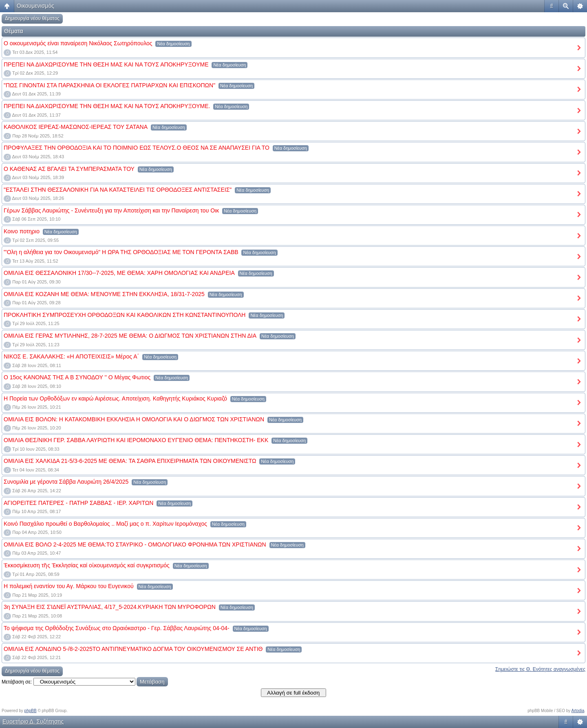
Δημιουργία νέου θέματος (32, 18)
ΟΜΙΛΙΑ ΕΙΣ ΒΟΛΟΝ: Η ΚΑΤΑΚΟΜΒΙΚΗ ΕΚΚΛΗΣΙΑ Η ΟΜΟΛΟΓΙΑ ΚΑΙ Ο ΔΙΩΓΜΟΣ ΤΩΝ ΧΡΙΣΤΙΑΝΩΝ (134, 419)
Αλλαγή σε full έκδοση (293, 693)
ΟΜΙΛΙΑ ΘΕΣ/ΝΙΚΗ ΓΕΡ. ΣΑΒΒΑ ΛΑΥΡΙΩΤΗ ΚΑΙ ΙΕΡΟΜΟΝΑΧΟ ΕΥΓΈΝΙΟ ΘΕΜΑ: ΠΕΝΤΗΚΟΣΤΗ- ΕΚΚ (136, 440)
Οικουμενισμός (35, 6)
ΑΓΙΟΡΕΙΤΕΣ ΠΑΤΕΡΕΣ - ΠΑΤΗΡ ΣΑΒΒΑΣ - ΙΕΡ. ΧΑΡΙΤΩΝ (78, 503)
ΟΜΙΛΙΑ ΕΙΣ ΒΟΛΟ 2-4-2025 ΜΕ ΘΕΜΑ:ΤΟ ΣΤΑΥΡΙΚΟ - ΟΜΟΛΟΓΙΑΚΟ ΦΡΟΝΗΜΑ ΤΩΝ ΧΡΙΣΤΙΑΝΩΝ (135, 544)
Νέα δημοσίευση (173, 44)
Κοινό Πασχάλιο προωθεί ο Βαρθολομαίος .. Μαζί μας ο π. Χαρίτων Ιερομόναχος (105, 524)
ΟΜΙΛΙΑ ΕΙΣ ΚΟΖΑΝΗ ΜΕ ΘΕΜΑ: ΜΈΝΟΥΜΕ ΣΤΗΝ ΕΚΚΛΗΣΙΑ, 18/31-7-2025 (104, 294)
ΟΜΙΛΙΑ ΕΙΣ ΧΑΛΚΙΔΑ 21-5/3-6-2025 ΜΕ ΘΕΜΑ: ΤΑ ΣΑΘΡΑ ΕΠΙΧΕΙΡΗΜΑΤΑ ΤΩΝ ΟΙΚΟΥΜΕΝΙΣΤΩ (130, 461)
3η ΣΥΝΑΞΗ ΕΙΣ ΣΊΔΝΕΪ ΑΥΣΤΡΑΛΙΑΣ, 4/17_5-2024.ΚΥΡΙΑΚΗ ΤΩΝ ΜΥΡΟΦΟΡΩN (110, 607)
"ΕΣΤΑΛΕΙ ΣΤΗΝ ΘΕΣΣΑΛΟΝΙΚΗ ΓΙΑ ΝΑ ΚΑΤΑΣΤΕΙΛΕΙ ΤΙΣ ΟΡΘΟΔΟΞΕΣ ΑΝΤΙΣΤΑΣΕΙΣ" (118, 190)
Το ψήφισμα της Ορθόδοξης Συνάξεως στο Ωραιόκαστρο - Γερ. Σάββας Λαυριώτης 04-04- (117, 628)
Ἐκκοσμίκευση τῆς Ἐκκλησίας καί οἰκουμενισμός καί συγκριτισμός (87, 565)
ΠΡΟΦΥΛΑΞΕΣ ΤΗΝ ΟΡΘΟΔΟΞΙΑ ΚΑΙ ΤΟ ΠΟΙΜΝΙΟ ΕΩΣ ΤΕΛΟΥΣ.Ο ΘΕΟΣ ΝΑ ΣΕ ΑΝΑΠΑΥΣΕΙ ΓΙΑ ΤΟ (137, 148)
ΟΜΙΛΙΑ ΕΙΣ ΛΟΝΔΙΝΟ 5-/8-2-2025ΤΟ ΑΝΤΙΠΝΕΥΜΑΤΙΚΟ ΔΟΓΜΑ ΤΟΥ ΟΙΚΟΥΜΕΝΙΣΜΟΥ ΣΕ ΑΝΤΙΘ (133, 649)
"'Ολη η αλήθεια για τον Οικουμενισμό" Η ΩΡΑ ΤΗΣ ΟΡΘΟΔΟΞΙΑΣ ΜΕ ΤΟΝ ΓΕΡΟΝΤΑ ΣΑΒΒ (121, 252)
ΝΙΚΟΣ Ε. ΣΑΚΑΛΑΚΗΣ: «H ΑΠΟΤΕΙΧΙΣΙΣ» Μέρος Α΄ (71, 356)
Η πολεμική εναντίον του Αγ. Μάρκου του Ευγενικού (69, 586)
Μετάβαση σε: (17, 682)
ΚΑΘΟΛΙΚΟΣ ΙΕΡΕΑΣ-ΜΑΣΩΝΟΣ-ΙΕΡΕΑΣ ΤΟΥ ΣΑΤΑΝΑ (76, 127)
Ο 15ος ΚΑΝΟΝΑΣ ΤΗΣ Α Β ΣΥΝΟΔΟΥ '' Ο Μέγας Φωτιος (77, 377)
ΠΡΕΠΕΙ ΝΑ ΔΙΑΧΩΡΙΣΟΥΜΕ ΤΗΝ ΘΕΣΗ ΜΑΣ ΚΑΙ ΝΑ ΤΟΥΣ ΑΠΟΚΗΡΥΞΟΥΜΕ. (107, 106)
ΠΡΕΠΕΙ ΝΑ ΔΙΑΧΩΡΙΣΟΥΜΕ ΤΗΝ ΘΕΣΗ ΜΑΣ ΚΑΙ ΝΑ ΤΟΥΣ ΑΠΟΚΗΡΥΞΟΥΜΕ (106, 64)
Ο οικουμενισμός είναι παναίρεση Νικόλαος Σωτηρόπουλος (78, 43)
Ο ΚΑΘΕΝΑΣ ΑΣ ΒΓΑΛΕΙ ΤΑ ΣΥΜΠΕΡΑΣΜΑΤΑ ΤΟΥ (69, 169)
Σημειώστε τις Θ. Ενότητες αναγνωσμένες (540, 669)
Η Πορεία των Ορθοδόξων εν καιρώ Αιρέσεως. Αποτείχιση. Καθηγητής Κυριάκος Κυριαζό (115, 398)
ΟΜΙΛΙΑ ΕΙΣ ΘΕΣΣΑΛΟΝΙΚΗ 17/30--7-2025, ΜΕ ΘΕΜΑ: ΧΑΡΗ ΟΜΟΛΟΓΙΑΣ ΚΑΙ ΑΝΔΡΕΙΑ (119, 273)
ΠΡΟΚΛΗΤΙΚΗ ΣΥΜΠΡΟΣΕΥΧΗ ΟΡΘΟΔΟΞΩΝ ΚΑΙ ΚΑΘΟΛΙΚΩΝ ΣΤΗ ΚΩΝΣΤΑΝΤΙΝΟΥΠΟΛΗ (125, 315)
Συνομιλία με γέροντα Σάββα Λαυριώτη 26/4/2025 (66, 482)
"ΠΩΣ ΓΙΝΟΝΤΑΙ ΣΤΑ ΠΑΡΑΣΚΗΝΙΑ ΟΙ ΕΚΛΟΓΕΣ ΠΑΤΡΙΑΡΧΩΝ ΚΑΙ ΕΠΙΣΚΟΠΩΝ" (109, 85)
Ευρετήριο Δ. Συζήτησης (33, 721)
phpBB (31, 711)
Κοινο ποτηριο (22, 231)
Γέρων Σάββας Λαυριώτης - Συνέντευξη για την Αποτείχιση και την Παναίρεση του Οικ (111, 210)
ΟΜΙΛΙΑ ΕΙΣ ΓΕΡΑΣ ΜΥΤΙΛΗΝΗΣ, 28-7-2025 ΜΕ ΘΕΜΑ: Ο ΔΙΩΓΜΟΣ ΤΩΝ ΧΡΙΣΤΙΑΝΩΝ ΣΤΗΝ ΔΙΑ (130, 336)
